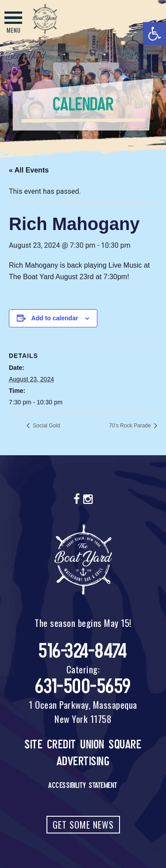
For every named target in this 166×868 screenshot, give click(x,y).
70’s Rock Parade (131, 426)
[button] (154, 34)
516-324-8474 (83, 651)
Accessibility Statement (83, 785)
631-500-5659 (83, 686)
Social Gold (46, 426)
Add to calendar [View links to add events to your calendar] (55, 318)
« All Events (29, 170)
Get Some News (83, 825)
